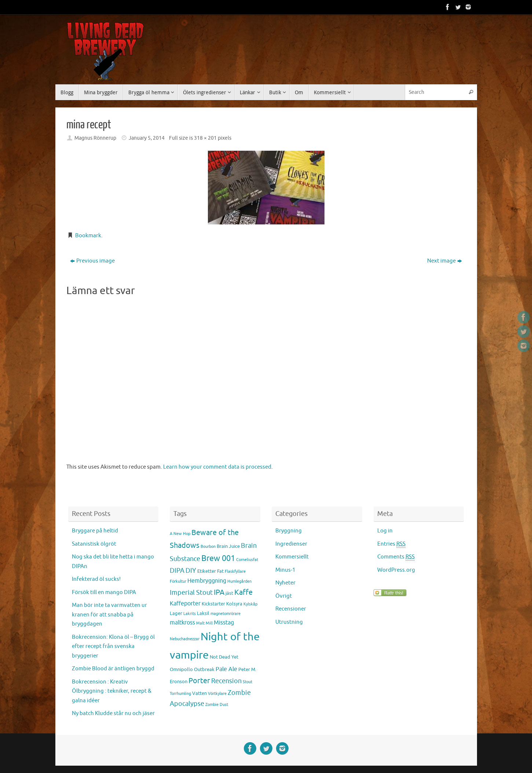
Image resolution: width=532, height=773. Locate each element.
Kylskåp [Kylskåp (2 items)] (250, 604)
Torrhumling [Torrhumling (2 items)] (180, 694)
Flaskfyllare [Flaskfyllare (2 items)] (235, 571)
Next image (445, 261)
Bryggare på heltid (95, 531)
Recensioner (291, 609)
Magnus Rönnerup (95, 138)
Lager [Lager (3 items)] (176, 613)
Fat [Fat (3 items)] (220, 571)
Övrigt (284, 596)
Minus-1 (285, 570)
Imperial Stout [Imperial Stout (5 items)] (191, 593)
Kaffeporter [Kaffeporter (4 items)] (185, 604)
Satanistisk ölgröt (94, 544)
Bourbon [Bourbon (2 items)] (208, 547)
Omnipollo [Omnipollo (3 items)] (181, 669)
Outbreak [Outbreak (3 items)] (204, 669)
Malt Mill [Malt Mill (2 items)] (204, 623)
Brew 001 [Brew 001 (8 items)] (218, 558)
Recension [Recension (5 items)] (226, 681)
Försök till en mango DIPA (104, 592)
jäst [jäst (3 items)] (229, 593)
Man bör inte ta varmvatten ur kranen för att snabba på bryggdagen (109, 615)
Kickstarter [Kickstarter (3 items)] (213, 604)
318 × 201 (205, 138)
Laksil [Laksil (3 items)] (203, 613)
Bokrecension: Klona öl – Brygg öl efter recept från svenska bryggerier (113, 646)
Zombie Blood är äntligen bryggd (113, 669)
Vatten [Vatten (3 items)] (199, 693)
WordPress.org (396, 570)
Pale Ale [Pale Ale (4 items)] (226, 669)
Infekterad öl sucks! (96, 579)
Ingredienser (291, 544)
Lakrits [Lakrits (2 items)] (190, 614)
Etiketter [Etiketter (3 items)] (207, 571)
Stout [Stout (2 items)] (247, 682)
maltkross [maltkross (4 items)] (182, 623)
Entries (391, 544)
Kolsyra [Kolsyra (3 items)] (234, 604)
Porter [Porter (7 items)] (199, 681)
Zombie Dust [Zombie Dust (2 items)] (217, 705)
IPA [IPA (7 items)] (219, 592)
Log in (385, 531)
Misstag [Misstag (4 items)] (224, 623)
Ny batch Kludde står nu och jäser (113, 713)
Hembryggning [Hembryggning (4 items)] (207, 581)
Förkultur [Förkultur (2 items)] (178, 581)
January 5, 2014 (147, 138)
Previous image (92, 261)
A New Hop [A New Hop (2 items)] (180, 534)
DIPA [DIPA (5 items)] (177, 571)
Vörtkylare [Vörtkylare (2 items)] (217, 694)
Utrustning (289, 622)
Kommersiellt (292, 557)
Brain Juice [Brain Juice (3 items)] (228, 546)
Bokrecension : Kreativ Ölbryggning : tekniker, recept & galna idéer (112, 691)
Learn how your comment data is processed (217, 467)
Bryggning (289, 531)
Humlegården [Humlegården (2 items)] (239, 581)
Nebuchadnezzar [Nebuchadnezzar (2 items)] (185, 639)
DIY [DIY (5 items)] (191, 571)
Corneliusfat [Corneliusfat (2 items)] (247, 560)
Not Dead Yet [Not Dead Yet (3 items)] (224, 657)
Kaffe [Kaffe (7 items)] (243, 592)
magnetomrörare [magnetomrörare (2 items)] (225, 614)
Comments (396, 557)
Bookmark (88, 236)
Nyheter (285, 583)
